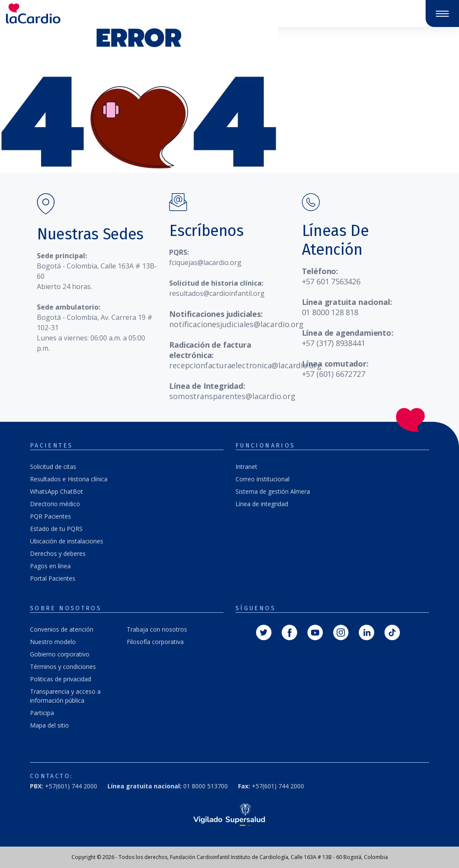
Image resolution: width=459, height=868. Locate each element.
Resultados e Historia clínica (69, 479)
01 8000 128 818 (330, 312)
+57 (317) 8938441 (334, 343)
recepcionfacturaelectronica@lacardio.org (245, 365)
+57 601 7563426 (331, 281)
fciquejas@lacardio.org (205, 262)
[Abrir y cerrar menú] (442, 14)
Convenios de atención (62, 629)
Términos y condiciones (63, 667)
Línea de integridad (262, 504)
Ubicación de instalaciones (67, 541)
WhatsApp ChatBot (57, 491)
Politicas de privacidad (61, 679)
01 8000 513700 (168, 786)
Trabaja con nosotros (157, 629)
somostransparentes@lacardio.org (232, 396)
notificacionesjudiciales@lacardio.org (236, 324)
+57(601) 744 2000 (64, 786)
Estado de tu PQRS (56, 529)
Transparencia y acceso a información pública (65, 696)
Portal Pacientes (53, 578)
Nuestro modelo (53, 642)
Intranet (246, 467)
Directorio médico (55, 504)
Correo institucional (262, 479)
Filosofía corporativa (155, 642)
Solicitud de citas (53, 467)
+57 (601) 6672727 (334, 374)
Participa (42, 713)
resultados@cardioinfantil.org (217, 293)
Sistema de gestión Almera (273, 491)
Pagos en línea (50, 566)
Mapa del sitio (49, 725)
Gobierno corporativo (60, 654)
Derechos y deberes (58, 553)
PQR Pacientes (51, 516)
